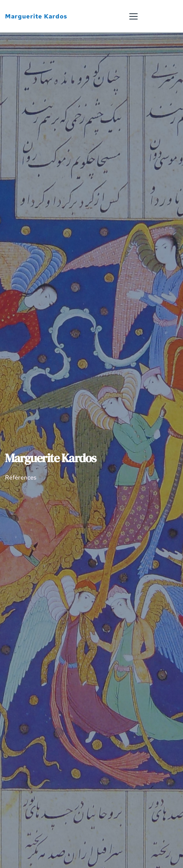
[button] (133, 16)
